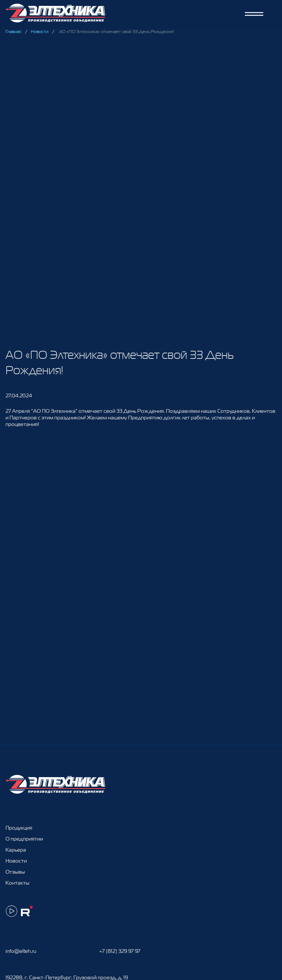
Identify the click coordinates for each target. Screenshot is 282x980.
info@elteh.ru (21, 951)
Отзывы (15, 872)
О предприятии (24, 839)
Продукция (19, 828)
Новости (40, 32)
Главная (13, 32)
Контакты (17, 883)
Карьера (16, 850)
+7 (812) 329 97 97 (120, 951)
